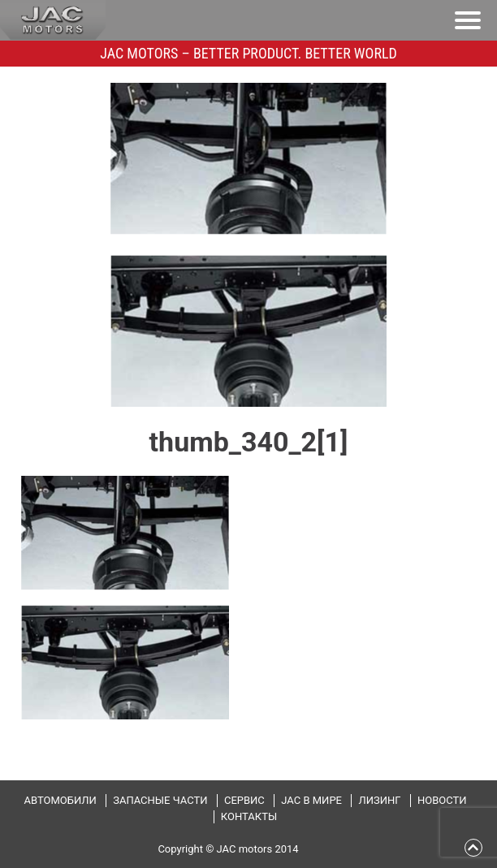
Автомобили (60, 800)
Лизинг (379, 800)
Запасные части (160, 800)
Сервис (244, 800)
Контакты (249, 816)
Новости (442, 800)
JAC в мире (311, 800)
